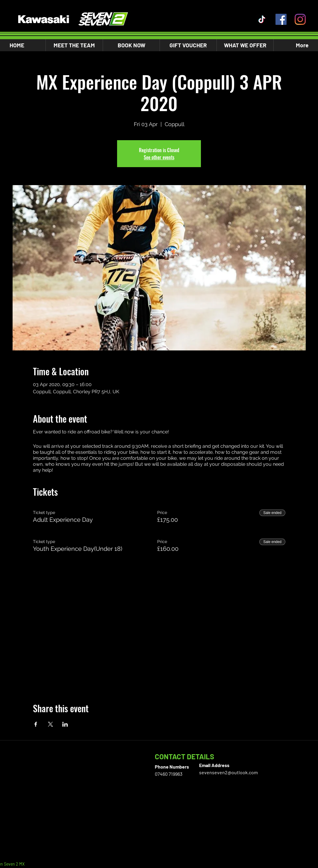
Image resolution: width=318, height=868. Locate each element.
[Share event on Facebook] (36, 724)
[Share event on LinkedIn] (65, 724)
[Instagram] (300, 19)
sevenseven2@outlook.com (228, 772)
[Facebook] (281, 19)
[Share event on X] (50, 724)
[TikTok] (262, 19)
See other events (159, 157)
